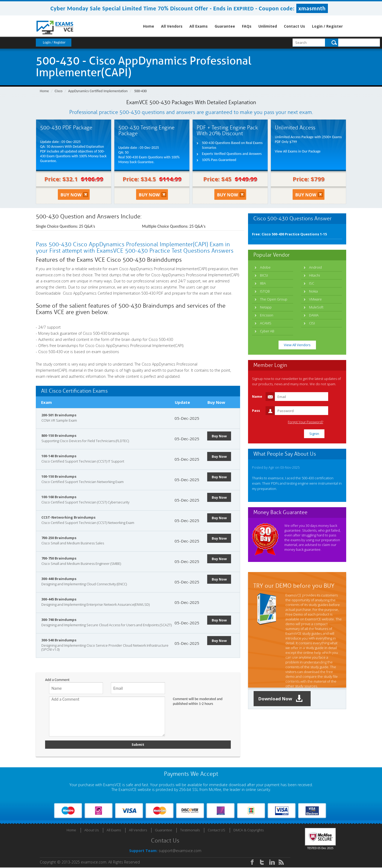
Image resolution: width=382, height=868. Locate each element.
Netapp (266, 307)
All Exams (199, 26)
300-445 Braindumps (59, 599)
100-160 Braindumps (59, 497)
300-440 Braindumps (59, 579)
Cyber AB (267, 331)
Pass (256, 410)
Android (315, 267)
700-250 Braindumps (59, 538)
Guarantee (225, 26)
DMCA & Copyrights (249, 831)
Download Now (283, 699)
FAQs (247, 26)
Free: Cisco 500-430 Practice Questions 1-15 (289, 234)
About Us (92, 831)
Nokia (313, 291)
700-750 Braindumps (59, 558)
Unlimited (268, 26)
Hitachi (314, 275)
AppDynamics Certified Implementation (98, 91)
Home (149, 26)
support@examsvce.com (180, 851)
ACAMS (266, 323)
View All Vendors (297, 345)
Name (257, 396)
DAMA (314, 315)
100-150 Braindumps (59, 476)
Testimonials (190, 831)
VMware (315, 299)
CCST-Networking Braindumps (68, 517)
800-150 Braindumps (59, 435)
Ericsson (267, 315)
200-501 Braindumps (59, 415)
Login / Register (327, 26)
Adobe (265, 267)
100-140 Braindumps (59, 456)
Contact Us (294, 26)
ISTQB (265, 291)
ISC (312, 283)
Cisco (58, 91)
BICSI (264, 275)
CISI (312, 323)
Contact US (216, 831)
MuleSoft (316, 307)
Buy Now (220, 436)
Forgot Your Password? (319, 422)
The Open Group (274, 299)
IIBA (263, 283)
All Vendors (172, 26)
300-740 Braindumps (59, 620)
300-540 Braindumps (59, 640)
